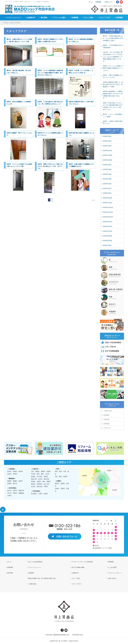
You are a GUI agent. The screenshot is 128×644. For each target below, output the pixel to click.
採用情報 (119, 18)
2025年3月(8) (107, 193)
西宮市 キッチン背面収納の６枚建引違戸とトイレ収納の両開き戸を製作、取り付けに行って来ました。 (50, 73)
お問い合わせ (112, 578)
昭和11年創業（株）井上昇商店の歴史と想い (42, 578)
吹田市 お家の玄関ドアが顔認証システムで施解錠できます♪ (81, 165)
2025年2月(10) (107, 198)
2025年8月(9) (107, 169)
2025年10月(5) (107, 160)
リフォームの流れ (59, 18)
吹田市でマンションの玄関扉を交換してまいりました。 (50, 134)
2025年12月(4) (107, 150)
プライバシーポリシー (115, 573)
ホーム (6, 23)
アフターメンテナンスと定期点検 (82, 562)
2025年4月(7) (107, 188)
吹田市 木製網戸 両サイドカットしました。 (19, 134)
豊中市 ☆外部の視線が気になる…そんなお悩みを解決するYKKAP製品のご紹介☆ (113, 38)
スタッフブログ (105, 18)
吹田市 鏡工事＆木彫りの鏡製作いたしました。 (81, 134)
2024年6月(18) (107, 236)
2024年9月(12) (107, 222)
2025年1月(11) (107, 203)
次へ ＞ (94, 200)
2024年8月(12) (107, 226)
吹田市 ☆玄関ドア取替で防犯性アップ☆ (113, 122)
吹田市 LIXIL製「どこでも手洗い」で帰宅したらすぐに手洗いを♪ (81, 72)
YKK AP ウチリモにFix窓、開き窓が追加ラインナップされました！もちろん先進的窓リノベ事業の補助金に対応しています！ (113, 57)
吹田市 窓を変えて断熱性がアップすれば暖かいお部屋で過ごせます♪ (50, 40)
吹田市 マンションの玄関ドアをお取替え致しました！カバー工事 (19, 165)
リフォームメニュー (14, 18)
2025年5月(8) (107, 184)
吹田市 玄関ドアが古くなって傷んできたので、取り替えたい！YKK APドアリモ (50, 166)
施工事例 (44, 18)
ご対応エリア (108, 2)
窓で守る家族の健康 (78, 567)
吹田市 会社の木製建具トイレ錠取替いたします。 (19, 103)
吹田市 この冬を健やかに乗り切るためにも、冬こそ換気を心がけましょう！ (50, 103)
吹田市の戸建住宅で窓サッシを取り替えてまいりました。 (81, 103)
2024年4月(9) (107, 245)
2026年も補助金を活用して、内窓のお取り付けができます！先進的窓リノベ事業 (113, 84)
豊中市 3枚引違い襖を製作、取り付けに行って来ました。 (19, 72)
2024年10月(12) (108, 217)
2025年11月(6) (107, 155)
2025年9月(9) (107, 165)
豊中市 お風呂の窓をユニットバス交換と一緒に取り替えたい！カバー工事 (19, 40)
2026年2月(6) (107, 141)
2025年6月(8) (107, 179)
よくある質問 (112, 567)
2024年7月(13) (107, 231)
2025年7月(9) (107, 174)
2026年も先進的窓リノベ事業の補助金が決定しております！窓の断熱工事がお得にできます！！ (113, 95)
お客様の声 (31, 18)
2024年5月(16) (107, 241)
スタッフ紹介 (89, 18)
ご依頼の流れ (32, 584)
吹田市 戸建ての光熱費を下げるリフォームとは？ (113, 76)
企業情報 (75, 18)
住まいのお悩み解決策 (35, 562)
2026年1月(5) (107, 146)
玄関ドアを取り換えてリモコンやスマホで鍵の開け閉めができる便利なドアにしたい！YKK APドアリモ (113, 106)
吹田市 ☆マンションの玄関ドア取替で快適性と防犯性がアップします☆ (113, 68)
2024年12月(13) (108, 207)
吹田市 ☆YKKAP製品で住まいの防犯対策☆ (113, 46)
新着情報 (98, 2)
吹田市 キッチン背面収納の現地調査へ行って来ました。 (81, 40)
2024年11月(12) (108, 212)
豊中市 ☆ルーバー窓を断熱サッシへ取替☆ (113, 115)
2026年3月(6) (107, 136)
